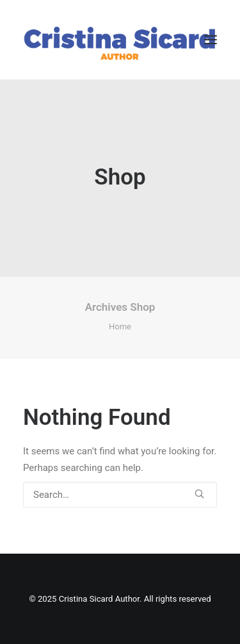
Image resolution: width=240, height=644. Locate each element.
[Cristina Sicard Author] (120, 40)
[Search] (120, 495)
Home (120, 326)
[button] (211, 40)
